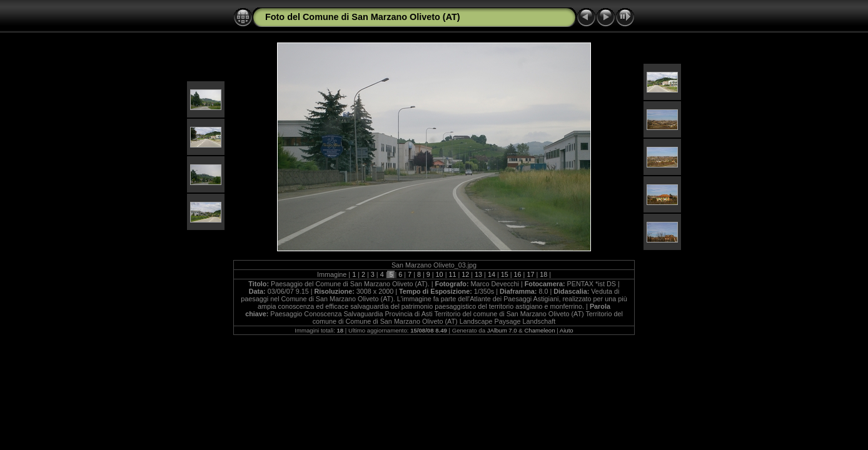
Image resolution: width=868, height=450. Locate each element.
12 (465, 274)
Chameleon (539, 330)
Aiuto (567, 330)
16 (518, 274)
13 (478, 274)
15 (505, 274)
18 (543, 274)
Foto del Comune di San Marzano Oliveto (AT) (363, 17)
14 (492, 274)
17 (530, 274)
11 (452, 274)
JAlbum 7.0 (502, 330)
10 (440, 274)
